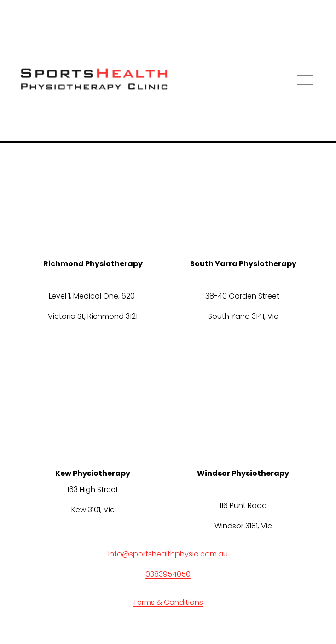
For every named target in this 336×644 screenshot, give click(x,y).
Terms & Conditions (168, 602)
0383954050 (168, 574)
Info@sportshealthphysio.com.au (168, 554)
